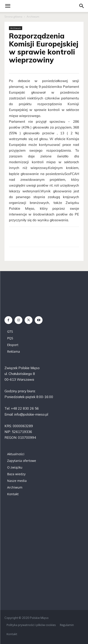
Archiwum (33, 17)
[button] (82, 6)
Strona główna (13, 17)
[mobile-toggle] (8, 6)
